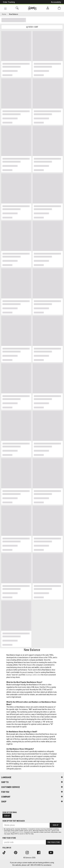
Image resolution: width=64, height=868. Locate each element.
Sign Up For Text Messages (14, 821)
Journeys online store (33, 675)
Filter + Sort (32, 27)
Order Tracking (9, 2)
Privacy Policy (19, 832)
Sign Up (7, 816)
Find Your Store (9, 838)
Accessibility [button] (56, 2)
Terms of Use (8, 832)
